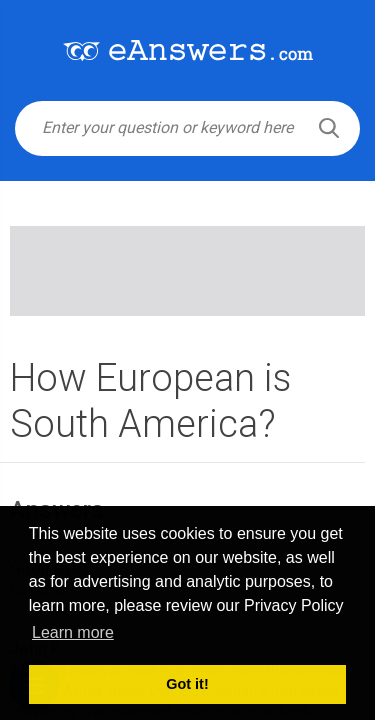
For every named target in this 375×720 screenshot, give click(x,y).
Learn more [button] (73, 632)
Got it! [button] (187, 684)
